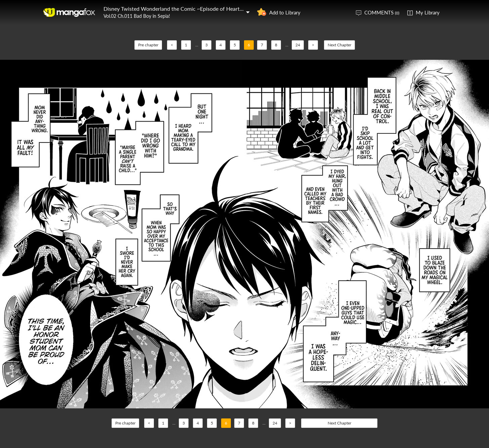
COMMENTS (382, 12)
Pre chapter (148, 45)
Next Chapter (339, 45)
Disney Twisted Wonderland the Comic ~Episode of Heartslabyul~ (181, 9)
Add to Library (285, 12)
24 (298, 45)
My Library (428, 12)
